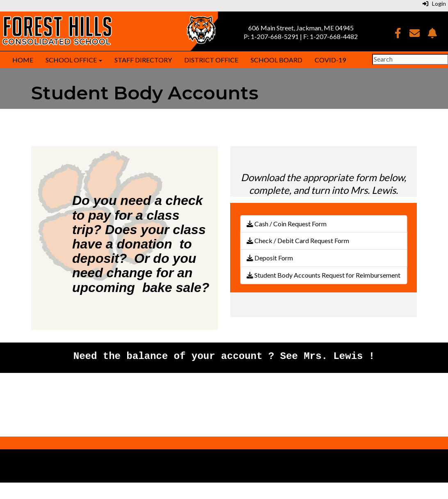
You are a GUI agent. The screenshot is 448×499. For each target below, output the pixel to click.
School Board (277, 60)
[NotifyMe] (432, 34)
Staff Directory (143, 60)
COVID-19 (330, 60)
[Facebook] (398, 34)
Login (434, 3)
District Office (211, 60)
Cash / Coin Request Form (287, 224)
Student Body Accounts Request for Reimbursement (323, 275)
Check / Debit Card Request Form (298, 240)
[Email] (415, 34)
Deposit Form (270, 258)
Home (23, 60)
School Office (74, 60)
